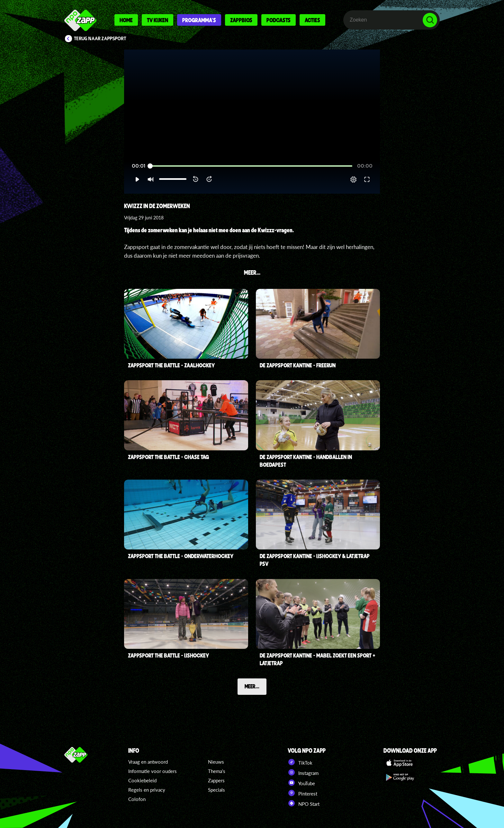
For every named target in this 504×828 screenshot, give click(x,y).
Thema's (217, 771)
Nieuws (216, 762)
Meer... (252, 686)
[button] (137, 179)
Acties (312, 20)
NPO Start (304, 803)
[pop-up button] (353, 179)
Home (126, 20)
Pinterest (302, 793)
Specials (216, 790)
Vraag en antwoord (148, 762)
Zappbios (241, 20)
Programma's (199, 20)
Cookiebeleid (142, 780)
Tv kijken (157, 20)
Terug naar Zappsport (100, 39)
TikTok (300, 762)
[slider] (251, 166)
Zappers (216, 780)
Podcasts (279, 20)
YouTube (301, 783)
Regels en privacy (147, 790)
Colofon (137, 799)
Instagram (303, 772)
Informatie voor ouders (153, 771)
